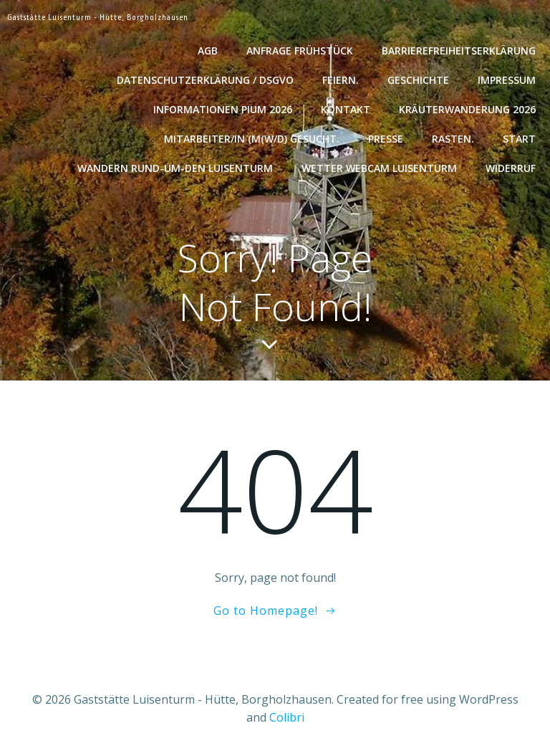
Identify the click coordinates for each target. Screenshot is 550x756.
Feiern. (341, 80)
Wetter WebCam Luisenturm (379, 168)
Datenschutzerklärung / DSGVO (205, 80)
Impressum (507, 80)
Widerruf (511, 168)
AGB (208, 51)
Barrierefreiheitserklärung (459, 51)
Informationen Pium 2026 (223, 109)
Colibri (287, 717)
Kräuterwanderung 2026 (467, 109)
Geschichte (418, 80)
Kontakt (346, 109)
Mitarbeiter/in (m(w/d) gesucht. (252, 139)
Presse (386, 139)
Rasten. (453, 139)
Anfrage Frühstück (300, 51)
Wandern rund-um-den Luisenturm (175, 168)
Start (519, 139)
